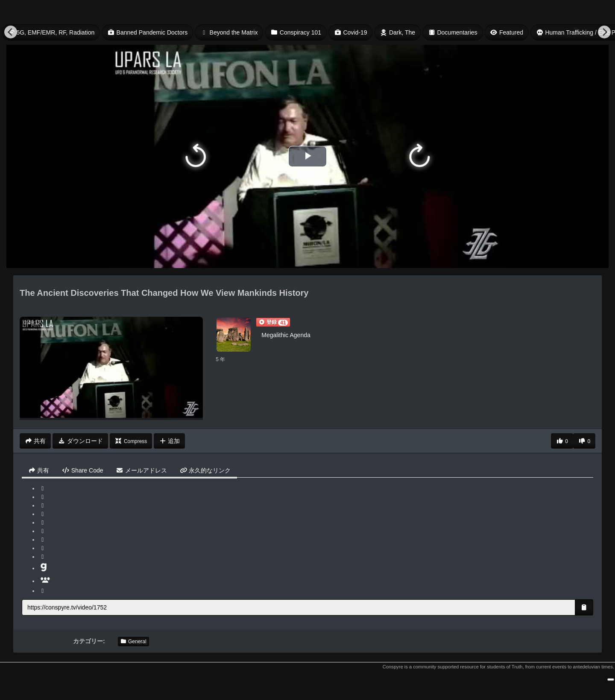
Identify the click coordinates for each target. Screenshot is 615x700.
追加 (169, 441)
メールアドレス (142, 470)
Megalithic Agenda (286, 335)
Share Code (82, 470)
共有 (39, 470)
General (133, 642)
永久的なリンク (205, 470)
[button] (273, 322)
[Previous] (11, 32)
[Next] (604, 32)
